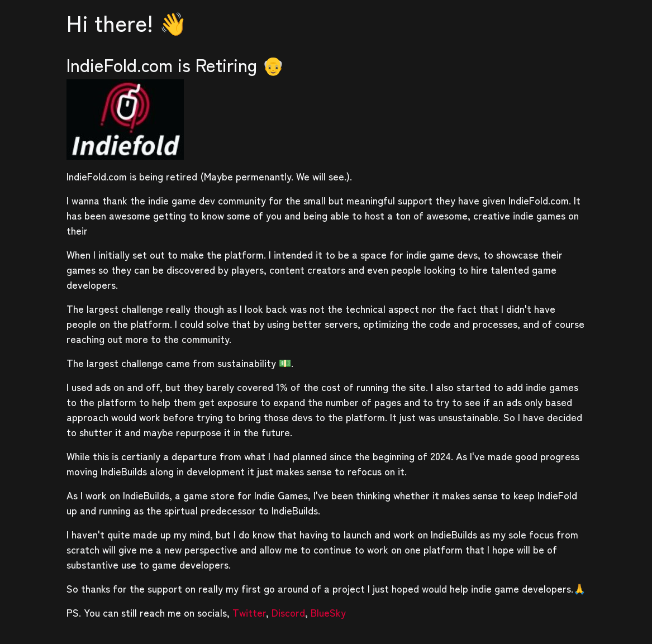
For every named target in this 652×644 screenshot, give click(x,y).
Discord (288, 612)
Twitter (249, 612)
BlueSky (328, 612)
